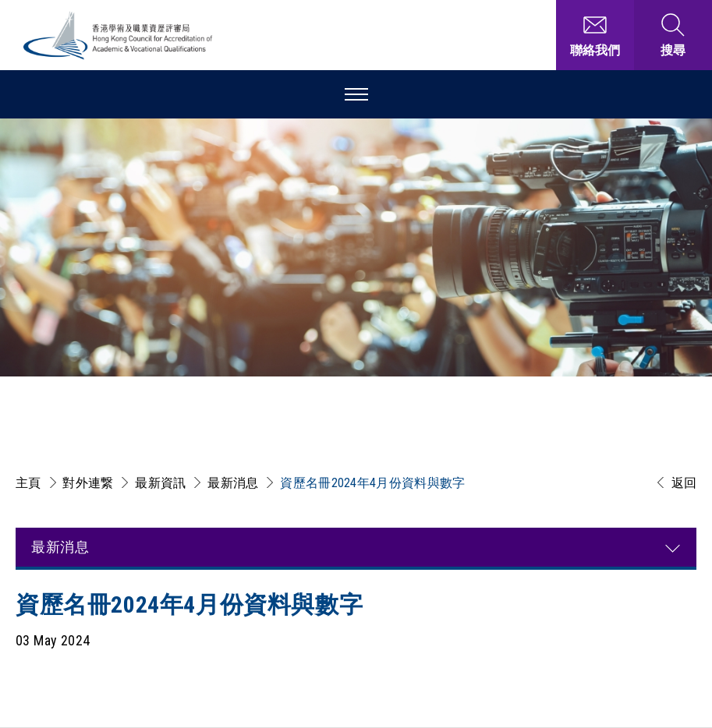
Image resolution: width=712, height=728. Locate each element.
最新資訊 (160, 483)
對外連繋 (88, 483)
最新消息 (233, 483)
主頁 (28, 483)
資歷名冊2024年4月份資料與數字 (372, 483)
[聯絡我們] (595, 35)
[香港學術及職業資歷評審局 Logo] (119, 35)
